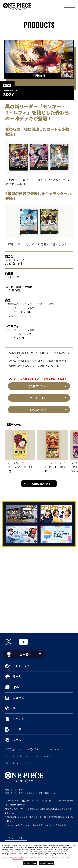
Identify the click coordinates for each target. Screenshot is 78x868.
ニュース (19, 697)
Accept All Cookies (46, 863)
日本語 (24, 654)
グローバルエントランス (18, 763)
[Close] (75, 845)
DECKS (7, 85)
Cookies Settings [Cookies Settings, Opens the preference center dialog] (30, 863)
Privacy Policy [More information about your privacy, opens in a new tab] (18, 859)
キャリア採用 (16, 838)
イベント (19, 719)
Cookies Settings (55, 749)
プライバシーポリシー (16, 756)
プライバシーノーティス (45, 756)
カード (17, 729)
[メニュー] (70, 7)
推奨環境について (14, 749)
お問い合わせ (34, 749)
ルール (17, 676)
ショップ (19, 740)
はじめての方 (22, 666)
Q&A (16, 687)
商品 (16, 708)
